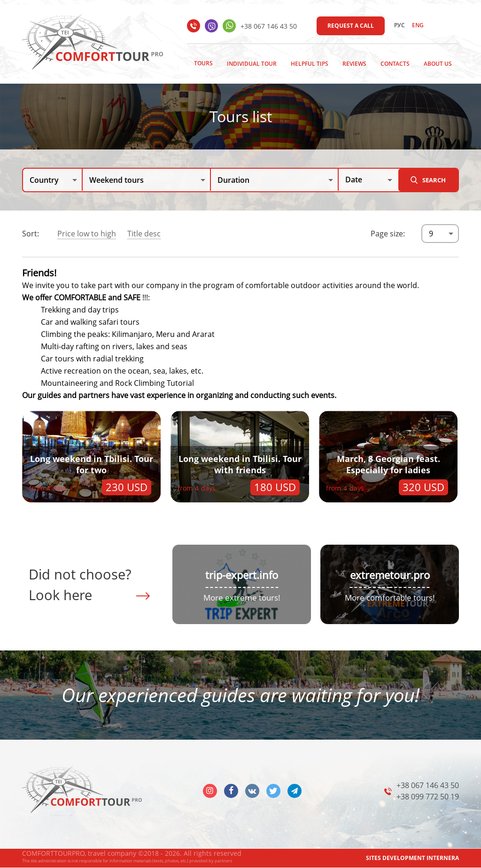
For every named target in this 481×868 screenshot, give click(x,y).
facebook (231, 791)
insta (210, 791)
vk (252, 791)
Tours (203, 63)
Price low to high (87, 234)
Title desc (144, 234)
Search (434, 180)
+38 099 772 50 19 (428, 797)
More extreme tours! (242, 598)
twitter (273, 791)
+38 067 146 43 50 (269, 26)
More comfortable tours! (390, 598)
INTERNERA (443, 858)
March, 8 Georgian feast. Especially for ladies (388, 464)
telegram (295, 791)
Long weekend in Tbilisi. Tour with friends (240, 464)
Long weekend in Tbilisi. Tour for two (92, 464)
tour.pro (410, 575)
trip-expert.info (242, 575)
